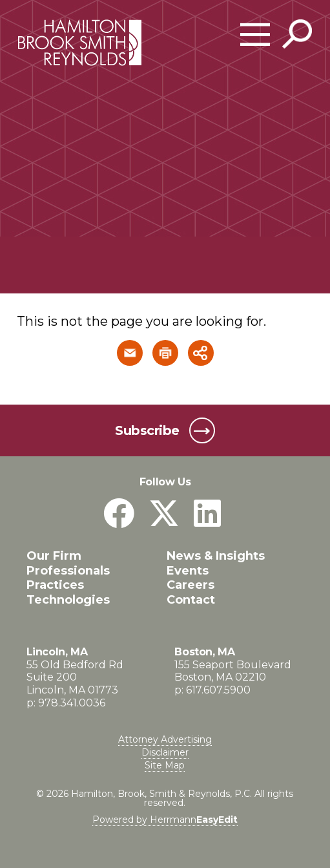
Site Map (165, 765)
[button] (130, 353)
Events (188, 571)
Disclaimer (165, 752)
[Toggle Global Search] (297, 34)
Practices (55, 585)
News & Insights (216, 556)
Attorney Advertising (165, 739)
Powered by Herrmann (165, 820)
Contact (191, 600)
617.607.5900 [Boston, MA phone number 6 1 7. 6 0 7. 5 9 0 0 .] (218, 690)
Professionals (68, 571)
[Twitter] (164, 514)
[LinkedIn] (207, 514)
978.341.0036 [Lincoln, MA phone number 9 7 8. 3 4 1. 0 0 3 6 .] (72, 703)
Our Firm (54, 556)
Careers (191, 585)
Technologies (68, 600)
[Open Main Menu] (255, 35)
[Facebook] (119, 514)
